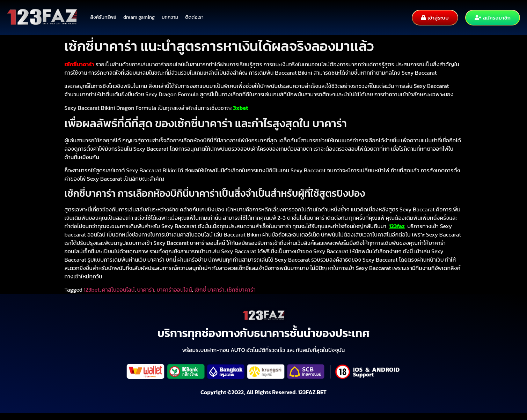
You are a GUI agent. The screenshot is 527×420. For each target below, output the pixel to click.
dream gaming (139, 17)
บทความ (170, 17)
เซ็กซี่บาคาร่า (241, 290)
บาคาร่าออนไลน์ (174, 290)
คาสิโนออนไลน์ (118, 290)
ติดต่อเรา (194, 17)
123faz (397, 226)
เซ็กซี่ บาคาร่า (210, 290)
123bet (92, 290)
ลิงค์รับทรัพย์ (103, 17)
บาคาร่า (146, 290)
